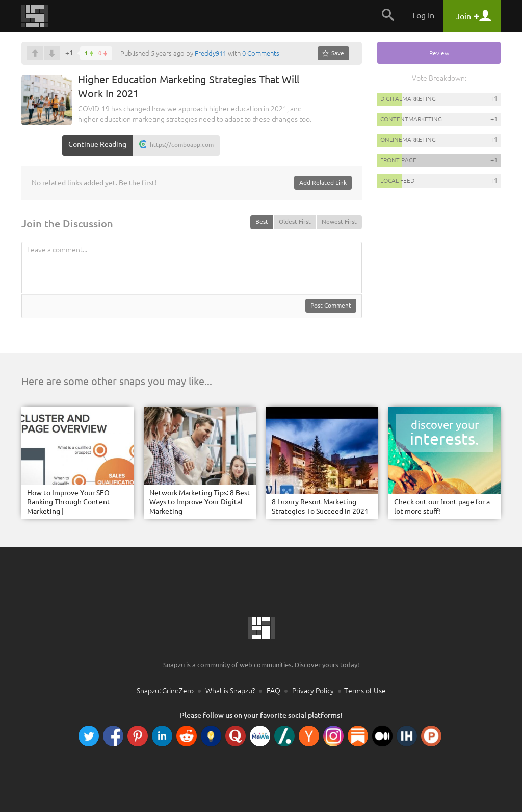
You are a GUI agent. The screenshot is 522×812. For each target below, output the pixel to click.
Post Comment (331, 305)
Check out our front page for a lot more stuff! (442, 506)
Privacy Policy (313, 691)
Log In (423, 15)
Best (262, 222)
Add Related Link (323, 182)
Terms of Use (365, 691)
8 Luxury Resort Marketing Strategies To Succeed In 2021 (320, 506)
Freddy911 (211, 53)
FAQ (273, 691)
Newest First (339, 222)
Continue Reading (97, 144)
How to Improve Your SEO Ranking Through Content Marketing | (69, 502)
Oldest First (295, 222)
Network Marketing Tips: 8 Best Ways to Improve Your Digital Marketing (200, 502)
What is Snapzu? (230, 691)
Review (439, 53)
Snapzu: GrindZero (165, 691)
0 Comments (261, 53)
